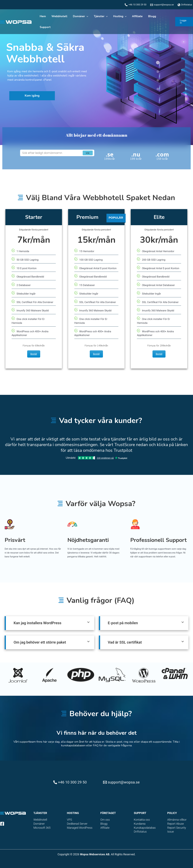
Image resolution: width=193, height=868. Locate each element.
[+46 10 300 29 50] (136, 5)
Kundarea (140, 824)
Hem (43, 16)
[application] (87, 16)
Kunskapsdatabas (145, 828)
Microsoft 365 (42, 828)
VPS (69, 820)
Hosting (120, 16)
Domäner (81, 16)
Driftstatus (140, 832)
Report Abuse (176, 824)
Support (45, 27)
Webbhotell (59, 16)
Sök (88, 153)
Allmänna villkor (177, 820)
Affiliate (137, 16)
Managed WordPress (80, 828)
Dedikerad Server (77, 824)
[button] (184, 22)
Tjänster (101, 16)
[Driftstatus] (185, 5)
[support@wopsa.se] (162, 5)
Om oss (105, 820)
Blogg (152, 16)
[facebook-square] (3, 824)
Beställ (34, 354)
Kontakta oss (142, 820)
